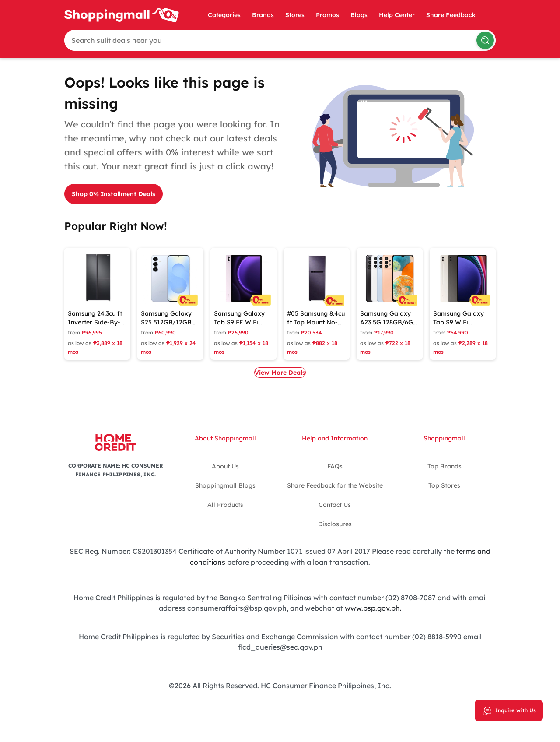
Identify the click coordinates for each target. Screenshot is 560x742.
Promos (327, 15)
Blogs (359, 15)
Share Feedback (451, 15)
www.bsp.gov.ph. (373, 607)
